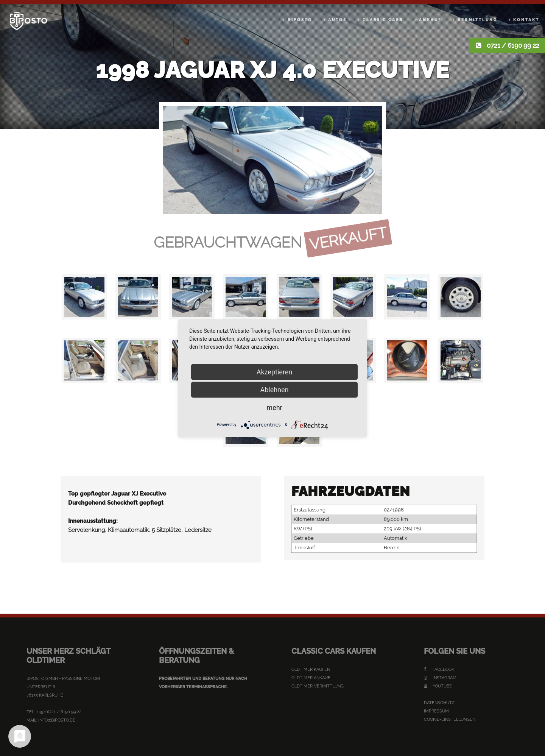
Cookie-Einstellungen (450, 719)
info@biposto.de (57, 720)
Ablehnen (274, 389)
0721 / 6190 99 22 (513, 45)
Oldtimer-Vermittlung (318, 686)
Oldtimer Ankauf (311, 678)
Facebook (439, 669)
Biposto (300, 20)
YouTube (438, 686)
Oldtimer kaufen (311, 669)
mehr (274, 407)
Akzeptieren (275, 372)
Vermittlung (477, 20)
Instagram (440, 678)
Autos (337, 20)
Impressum (436, 711)
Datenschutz (439, 703)
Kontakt (526, 20)
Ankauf (430, 20)
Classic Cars (383, 20)
